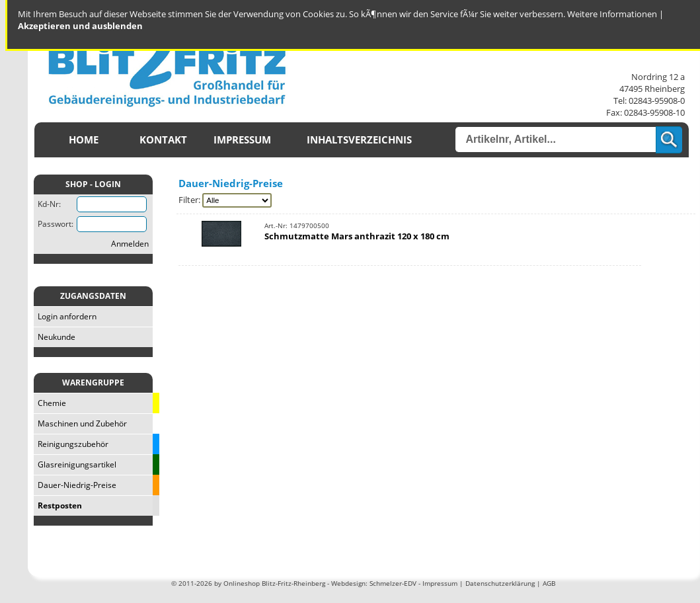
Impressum (242, 140)
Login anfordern (65, 316)
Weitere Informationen (612, 14)
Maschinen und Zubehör (80, 423)
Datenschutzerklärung (500, 583)
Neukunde (55, 337)
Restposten (58, 505)
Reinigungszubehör (71, 444)
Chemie (50, 403)
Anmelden (130, 244)
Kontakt (163, 140)
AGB (549, 583)
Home (84, 140)
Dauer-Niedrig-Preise (75, 485)
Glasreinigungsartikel (75, 464)
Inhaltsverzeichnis (359, 140)
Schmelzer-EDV (393, 583)
